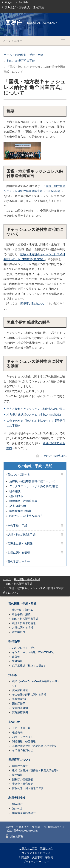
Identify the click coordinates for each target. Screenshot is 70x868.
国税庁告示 (19, 704)
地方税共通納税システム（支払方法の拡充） (35, 415)
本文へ (9, 2)
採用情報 (17, 775)
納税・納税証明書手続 (21, 61)
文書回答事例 (20, 708)
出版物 (16, 657)
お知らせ (14, 722)
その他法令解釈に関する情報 (29, 695)
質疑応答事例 (20, 712)
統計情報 (17, 661)
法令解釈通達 (20, 690)
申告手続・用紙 (17, 526)
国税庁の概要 (20, 766)
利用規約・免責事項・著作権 (36, 858)
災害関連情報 (18, 506)
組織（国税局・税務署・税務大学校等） (36, 770)
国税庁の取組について (34, 304)
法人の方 (17, 808)
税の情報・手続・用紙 (29, 55)
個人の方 (17, 804)
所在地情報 (14, 836)
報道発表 (17, 733)
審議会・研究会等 (23, 784)
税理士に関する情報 (20, 544)
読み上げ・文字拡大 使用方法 (24, 7)
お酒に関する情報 (19, 553)
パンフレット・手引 (24, 648)
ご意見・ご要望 (28, 849)
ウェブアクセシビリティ (36, 853)
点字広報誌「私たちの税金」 (29, 666)
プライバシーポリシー (36, 862)
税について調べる (19, 475)
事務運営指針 (20, 699)
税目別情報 (16, 496)
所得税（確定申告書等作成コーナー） (33, 481)
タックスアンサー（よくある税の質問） (35, 486)
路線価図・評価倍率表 (23, 501)
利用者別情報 (17, 798)
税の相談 (15, 491)
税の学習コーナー (19, 561)
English (23, 2)
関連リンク (46, 849)
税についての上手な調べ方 (26, 516)
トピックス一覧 (21, 728)
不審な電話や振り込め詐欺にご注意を (34, 746)
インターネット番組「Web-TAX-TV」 (34, 652)
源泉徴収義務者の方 (24, 813)
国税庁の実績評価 (23, 779)
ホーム (8, 55)
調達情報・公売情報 (24, 741)
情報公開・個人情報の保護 (28, 788)
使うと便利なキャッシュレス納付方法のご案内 (36, 409)
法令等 (13, 675)
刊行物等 (14, 642)
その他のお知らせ (23, 750)
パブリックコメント (24, 737)
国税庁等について (20, 760)
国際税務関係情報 (21, 511)
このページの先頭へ (54, 456)
